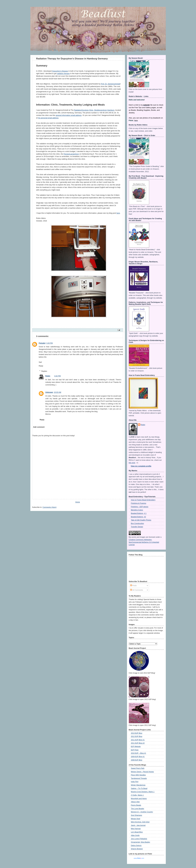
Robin (48, 376)
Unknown (49, 392)
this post (132, 463)
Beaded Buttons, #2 (138, 517)
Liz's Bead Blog (137, 832)
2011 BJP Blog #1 (138, 740)
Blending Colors (137, 510)
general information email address (69, 115)
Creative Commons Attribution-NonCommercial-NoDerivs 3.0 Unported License (144, 542)
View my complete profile (141, 466)
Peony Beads (136, 805)
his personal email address (48, 118)
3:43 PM (49, 343)
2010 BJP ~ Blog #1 (139, 753)
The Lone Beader (138, 809)
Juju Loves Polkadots (139, 839)
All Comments (137, 590)
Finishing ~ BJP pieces (140, 507)
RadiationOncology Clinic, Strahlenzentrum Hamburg (94, 110)
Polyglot (42, 343)
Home (78, 502)
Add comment (39, 427)
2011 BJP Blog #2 (138, 743)
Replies (44, 371)
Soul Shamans (137, 815)
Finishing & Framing (139, 503)
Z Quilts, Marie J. (137, 795)
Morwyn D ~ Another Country (142, 812)
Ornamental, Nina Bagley (141, 842)
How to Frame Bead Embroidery (143, 500)
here (118, 213)
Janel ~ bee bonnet (138, 825)
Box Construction (137, 523)
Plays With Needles (138, 775)
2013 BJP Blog (137, 733)
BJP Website (136, 747)
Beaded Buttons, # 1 (139, 513)
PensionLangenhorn (71, 154)
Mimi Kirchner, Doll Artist (140, 822)
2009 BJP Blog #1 (138, 757)
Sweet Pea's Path (138, 768)
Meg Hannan (136, 829)
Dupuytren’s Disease (60, 71)
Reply (41, 366)
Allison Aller (135, 802)
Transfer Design (137, 527)
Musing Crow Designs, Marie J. (143, 792)
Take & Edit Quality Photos (141, 520)
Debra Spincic (136, 846)
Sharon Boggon (137, 849)
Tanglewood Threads (139, 778)
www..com (139, 858)
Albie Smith (135, 835)
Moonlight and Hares (139, 799)
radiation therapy (63, 74)
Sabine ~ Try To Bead (139, 788)
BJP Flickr (135, 750)
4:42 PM (58, 376)
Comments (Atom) (50, 507)
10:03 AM (58, 392)
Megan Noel (136, 819)
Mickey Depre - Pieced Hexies (142, 772)
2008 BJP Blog (137, 760)
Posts (133, 586)
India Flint (135, 782)
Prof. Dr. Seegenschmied (110, 84)
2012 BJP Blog (137, 736)
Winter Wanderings (138, 785)
